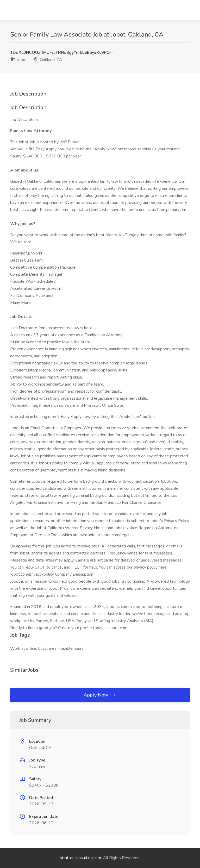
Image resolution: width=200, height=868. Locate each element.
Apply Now (100, 695)
